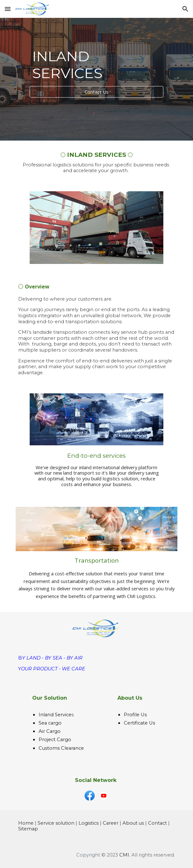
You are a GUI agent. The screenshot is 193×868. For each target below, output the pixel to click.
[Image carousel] (96, 228)
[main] (96, 65)
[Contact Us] (96, 92)
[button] (8, 9)
